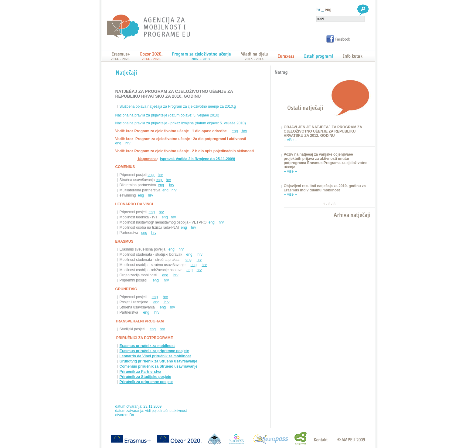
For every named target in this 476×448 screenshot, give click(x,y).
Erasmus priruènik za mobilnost (147, 346)
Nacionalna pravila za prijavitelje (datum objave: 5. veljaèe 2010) (167, 115)
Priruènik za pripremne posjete (146, 382)
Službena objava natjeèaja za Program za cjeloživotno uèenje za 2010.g (178, 106)
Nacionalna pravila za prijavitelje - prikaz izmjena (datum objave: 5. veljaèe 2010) (181, 123)
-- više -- (291, 140)
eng (235, 131)
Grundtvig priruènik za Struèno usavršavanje (158, 361)
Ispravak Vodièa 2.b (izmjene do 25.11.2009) (198, 159)
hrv (244, 131)
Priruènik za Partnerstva (140, 372)
